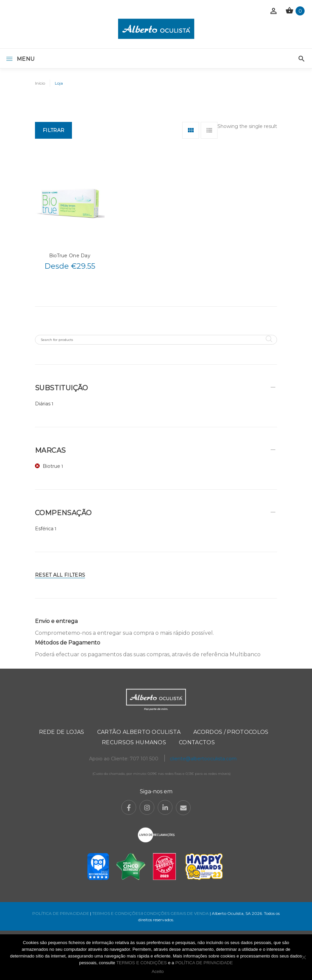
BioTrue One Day (70, 256)
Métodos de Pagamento (68, 643)
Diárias (43, 404)
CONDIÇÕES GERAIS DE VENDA (177, 913)
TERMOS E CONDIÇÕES (116, 913)
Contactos (197, 742)
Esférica (44, 529)
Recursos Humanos (134, 742)
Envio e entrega (56, 621)
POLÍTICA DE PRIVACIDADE (61, 913)
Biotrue (51, 466)
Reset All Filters (60, 575)
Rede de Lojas (62, 732)
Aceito (158, 971)
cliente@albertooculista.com (203, 759)
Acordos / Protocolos (231, 732)
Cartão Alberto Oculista (139, 732)
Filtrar (53, 130)
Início (40, 83)
